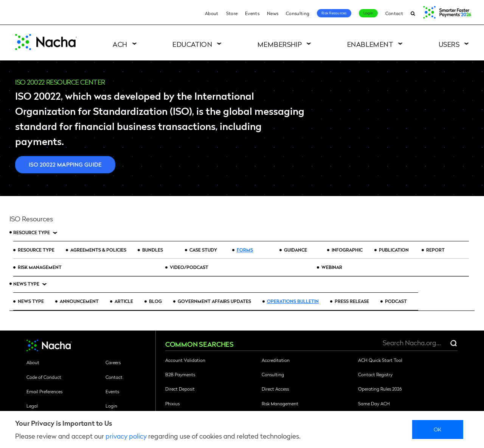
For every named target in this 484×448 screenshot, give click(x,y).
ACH (120, 44)
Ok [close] (438, 429)
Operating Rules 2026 (380, 389)
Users (449, 44)
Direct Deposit (180, 389)
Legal (32, 406)
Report (435, 250)
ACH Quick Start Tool (380, 360)
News (273, 13)
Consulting (298, 13)
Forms (245, 250)
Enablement (370, 44)
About (212, 13)
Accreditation (276, 360)
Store (232, 13)
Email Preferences (44, 391)
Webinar (332, 267)
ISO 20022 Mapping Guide (65, 164)
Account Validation (185, 360)
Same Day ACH (374, 403)
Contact (394, 13)
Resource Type (32, 232)
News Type (26, 284)
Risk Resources (334, 13)
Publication (394, 250)
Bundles (153, 250)
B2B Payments (180, 374)
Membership (280, 44)
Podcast (396, 301)
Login (368, 13)
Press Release (352, 301)
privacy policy (126, 436)
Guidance (296, 250)
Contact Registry (375, 374)
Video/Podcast (189, 267)
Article (124, 301)
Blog (155, 301)
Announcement (79, 301)
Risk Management (40, 267)
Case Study (204, 250)
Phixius (172, 403)
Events (252, 13)
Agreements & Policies (98, 250)
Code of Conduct (44, 377)
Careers (113, 362)
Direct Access (275, 389)
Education (192, 44)
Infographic (347, 250)
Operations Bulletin (293, 301)
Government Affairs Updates (214, 301)
